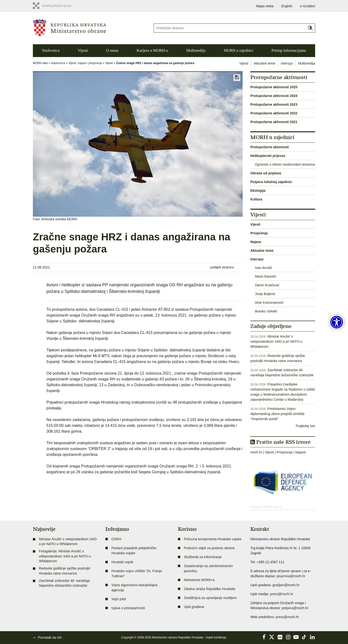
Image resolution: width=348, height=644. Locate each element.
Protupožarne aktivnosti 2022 (274, 113)
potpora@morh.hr (295, 608)
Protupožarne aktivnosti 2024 (274, 96)
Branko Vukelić (266, 311)
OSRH (116, 539)
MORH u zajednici (239, 50)
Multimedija (196, 50)
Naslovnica (51, 50)
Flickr (280, 637)
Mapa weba (265, 6)
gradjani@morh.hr (286, 585)
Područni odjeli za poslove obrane (209, 548)
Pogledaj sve (305, 426)
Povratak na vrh (50, 637)
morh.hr (256, 452)
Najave (256, 242)
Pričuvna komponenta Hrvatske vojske (213, 539)
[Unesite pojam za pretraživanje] (234, 28)
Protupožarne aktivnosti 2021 (274, 122)
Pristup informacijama (289, 50)
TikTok (304, 637)
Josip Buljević (265, 294)
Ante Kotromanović (269, 303)
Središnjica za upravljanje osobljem (210, 598)
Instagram (288, 637)
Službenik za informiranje (203, 557)
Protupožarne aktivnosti (270, 147)
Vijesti (83, 50)
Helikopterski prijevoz (268, 156)
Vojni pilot (119, 599)
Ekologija (258, 191)
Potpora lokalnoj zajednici (271, 182)
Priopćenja (259, 233)
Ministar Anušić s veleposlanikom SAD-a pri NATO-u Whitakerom (276, 341)
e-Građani (308, 6)
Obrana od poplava (266, 173)
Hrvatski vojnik (122, 562)
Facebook (264, 637)
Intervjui (287, 63)
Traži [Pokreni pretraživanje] (310, 28)
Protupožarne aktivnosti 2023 (274, 104)
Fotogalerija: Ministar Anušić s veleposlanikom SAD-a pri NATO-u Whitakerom (65, 556)
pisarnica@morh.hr (291, 576)
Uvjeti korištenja (216, 637)
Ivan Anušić (264, 268)
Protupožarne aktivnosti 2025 (274, 87)
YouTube (296, 637)
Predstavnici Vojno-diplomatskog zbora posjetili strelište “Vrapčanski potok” (277, 414)
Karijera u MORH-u (152, 50)
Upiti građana (194, 607)
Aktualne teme (265, 63)
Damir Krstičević (267, 285)
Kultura (256, 199)
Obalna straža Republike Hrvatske (210, 589)
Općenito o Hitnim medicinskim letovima (285, 164)
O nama (112, 50)
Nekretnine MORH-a (199, 580)
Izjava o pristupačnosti (128, 608)
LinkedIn (312, 637)
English (287, 6)
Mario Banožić (266, 276)
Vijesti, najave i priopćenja (85, 63)
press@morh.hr (282, 594)
